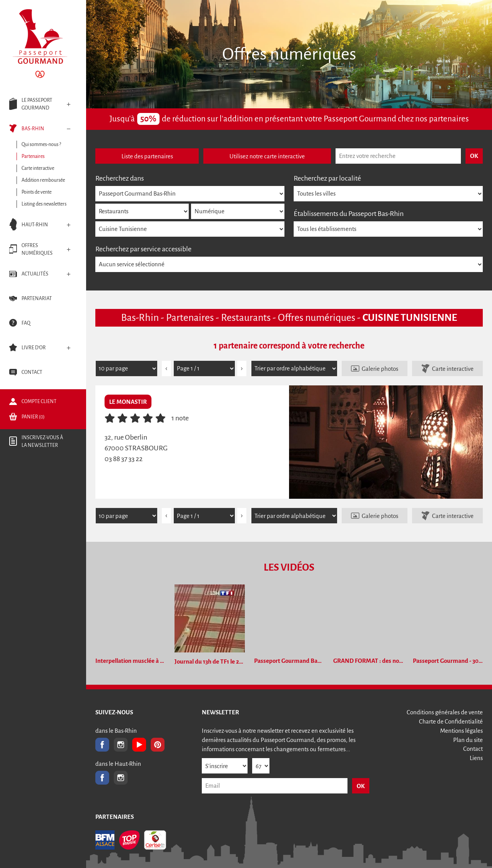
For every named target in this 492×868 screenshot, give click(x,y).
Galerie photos (380, 369)
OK (361, 786)
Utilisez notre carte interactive (267, 156)
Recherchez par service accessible (143, 249)
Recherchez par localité (327, 178)
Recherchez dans (120, 178)
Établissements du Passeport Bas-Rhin (349, 214)
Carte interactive (453, 369)
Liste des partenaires (147, 156)
